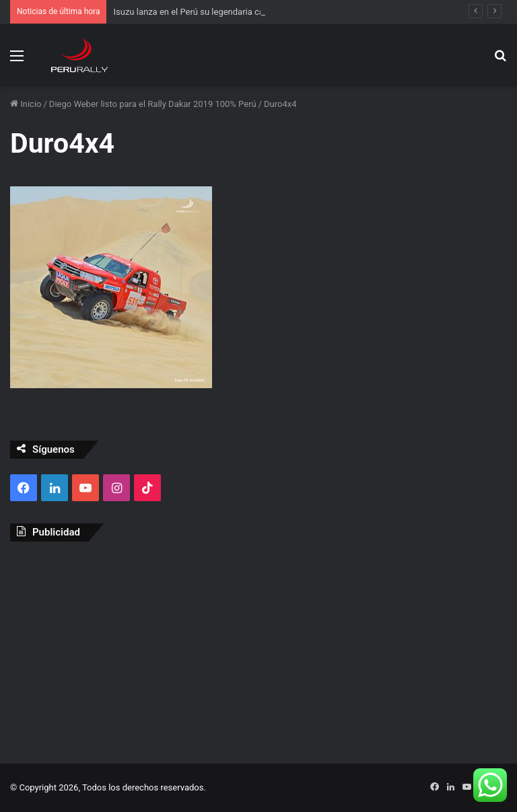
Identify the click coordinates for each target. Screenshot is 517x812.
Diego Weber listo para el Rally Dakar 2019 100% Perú (153, 104)
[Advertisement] (258, 649)
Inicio (26, 104)
